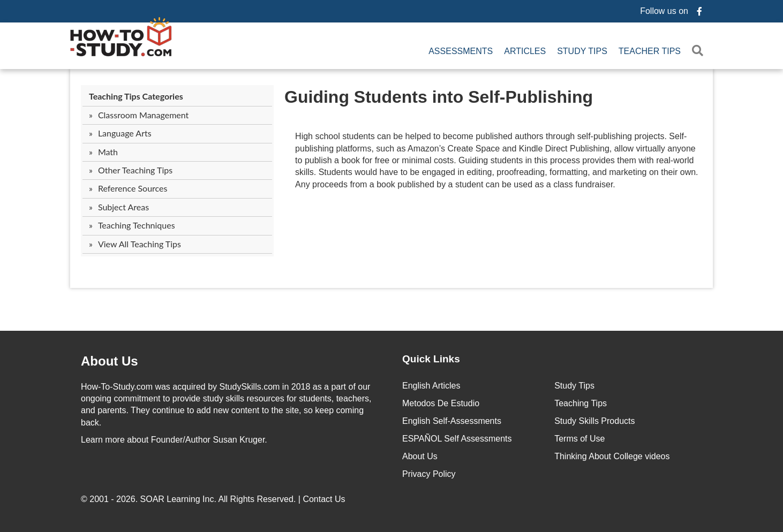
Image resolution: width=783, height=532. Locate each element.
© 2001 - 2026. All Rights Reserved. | (214, 499)
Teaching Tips (581, 403)
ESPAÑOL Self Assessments (457, 439)
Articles (525, 51)
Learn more (103, 440)
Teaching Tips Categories (136, 96)
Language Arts (125, 133)
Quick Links (431, 359)
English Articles (431, 386)
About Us (420, 456)
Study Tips (582, 51)
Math (108, 152)
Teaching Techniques (137, 225)
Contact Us (325, 499)
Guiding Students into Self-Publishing (439, 97)
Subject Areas (123, 207)
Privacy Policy (429, 474)
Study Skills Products (594, 421)
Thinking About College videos (612, 456)
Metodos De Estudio (441, 403)
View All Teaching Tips (140, 244)
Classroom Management (143, 115)
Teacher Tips (650, 51)
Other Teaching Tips (135, 170)
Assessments (461, 51)
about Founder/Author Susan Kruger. (174, 440)
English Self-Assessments (452, 421)
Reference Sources (133, 188)
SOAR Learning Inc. (178, 499)
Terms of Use (579, 439)
